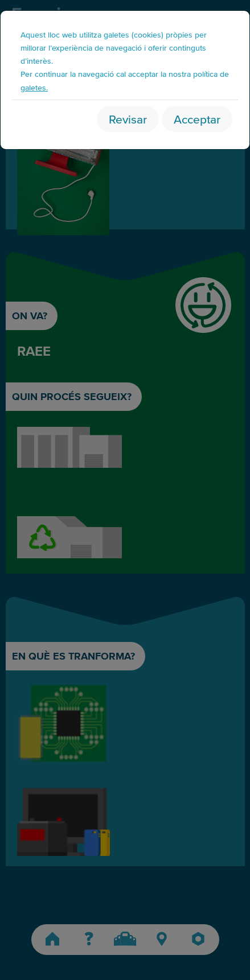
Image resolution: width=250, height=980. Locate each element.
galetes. (34, 87)
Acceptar (197, 119)
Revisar (128, 119)
